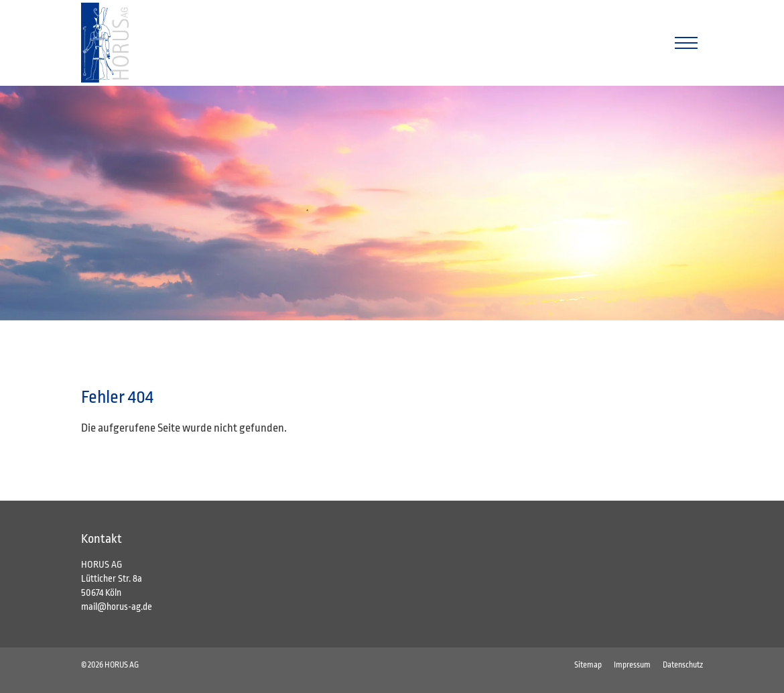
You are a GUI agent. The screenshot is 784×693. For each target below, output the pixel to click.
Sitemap (588, 665)
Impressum (632, 665)
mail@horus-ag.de (117, 607)
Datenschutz (683, 665)
